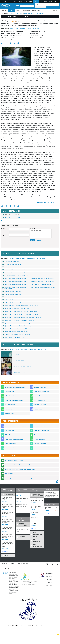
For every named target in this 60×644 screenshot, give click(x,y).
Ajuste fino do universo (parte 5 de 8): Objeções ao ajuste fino (18, 320)
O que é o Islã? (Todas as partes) (14, 460)
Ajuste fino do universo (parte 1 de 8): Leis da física (16, 309)
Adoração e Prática (10, 396)
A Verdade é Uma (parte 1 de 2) (11, 215)
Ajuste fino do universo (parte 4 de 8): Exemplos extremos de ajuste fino (21, 314)
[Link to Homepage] (6, 6)
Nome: (3, 229)
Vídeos (18, 10)
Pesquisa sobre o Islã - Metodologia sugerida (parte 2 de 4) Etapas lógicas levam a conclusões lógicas (28, 282)
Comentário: (33, 228)
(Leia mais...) (5, 502)
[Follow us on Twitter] (52, 564)
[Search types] (40, 7)
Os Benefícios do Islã (40, 387)
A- (51, 21)
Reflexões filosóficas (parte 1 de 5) (12, 291)
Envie (33, 240)
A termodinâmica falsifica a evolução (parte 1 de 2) (16, 273)
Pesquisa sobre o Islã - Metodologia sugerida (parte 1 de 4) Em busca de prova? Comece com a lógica (28, 279)
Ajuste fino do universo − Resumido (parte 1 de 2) (15, 332)
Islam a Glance (27, 10)
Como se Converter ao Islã (41, 392)
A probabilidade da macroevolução (12, 264)
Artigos (11, 10)
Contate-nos (54, 10)
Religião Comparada (40, 400)
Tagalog (55, 2)
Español (15, 2)
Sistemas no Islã (10, 413)
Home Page (4, 10)
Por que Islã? (9, 474)
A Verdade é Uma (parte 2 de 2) (45, 203)
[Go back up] (57, 482)
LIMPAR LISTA (55, 514)
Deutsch (25, 2)
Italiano (50, 2)
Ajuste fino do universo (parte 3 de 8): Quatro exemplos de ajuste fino (20, 312)
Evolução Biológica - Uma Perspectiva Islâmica (15, 270)
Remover (56, 511)
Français (20, 2)
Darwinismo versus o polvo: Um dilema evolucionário (16, 335)
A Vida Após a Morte (40, 435)
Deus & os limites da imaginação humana (13, 337)
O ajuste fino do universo (19, 372)
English (5, 2)
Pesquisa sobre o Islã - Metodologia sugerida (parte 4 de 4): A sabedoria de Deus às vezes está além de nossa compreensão (28, 288)
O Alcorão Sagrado (10, 405)
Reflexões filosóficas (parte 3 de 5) (12, 294)
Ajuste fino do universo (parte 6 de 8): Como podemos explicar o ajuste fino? (22, 317)
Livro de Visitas (36, 10)
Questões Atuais (10, 448)
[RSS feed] (57, 564)
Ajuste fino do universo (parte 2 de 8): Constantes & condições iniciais (20, 306)
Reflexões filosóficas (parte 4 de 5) (12, 300)
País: (2, 232)
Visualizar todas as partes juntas (11, 221)
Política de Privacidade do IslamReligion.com (22, 566)
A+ (56, 21)
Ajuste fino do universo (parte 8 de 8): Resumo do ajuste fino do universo (21, 323)
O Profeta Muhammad (40, 405)
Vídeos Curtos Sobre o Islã (41, 448)
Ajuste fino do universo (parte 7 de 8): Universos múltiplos (17, 326)
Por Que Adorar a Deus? (19, 360)
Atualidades (8, 409)
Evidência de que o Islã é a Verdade (16, 14)
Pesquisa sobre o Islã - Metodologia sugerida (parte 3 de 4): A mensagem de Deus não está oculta (27, 284)
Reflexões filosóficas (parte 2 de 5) (12, 297)
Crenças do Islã (9, 392)
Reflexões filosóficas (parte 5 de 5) (12, 303)
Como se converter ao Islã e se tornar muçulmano (19, 465)
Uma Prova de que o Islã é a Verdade (22, 366)
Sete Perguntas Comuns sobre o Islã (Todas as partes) (20, 478)
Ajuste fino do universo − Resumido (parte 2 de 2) (15, 329)
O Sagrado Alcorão (10, 444)
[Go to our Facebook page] (47, 564)
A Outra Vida (38, 396)
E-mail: (3, 235)
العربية (10, 2)
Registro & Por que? (27, 6)
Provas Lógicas (27, 14)
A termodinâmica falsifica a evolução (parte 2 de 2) (16, 276)
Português (36, 2)
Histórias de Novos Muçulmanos (14, 400)
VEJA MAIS (5, 551)
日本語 (45, 2)
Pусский (31, 2)
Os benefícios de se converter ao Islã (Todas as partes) (20, 469)
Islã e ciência (16, 354)
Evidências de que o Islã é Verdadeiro (26, 350)
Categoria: (5, 28)
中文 (41, 2)
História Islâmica (39, 409)
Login (18, 6)
